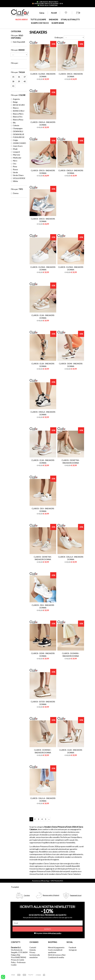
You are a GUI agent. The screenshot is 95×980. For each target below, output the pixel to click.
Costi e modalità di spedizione (55, 951)
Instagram (73, 950)
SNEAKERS (53, 20)
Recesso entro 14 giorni (51, 895)
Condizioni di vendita (56, 957)
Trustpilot (15, 887)
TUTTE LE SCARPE (38, 20)
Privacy (32, 952)
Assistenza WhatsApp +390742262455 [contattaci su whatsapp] (47, 881)
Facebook (72, 947)
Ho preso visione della (49, 933)
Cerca (42, 13)
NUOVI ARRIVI (21, 20)
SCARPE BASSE (58, 23)
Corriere (27, 895)
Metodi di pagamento (56, 947)
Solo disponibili (18, 42)
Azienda (33, 950)
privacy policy (56, 933)
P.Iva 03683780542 (19, 957)
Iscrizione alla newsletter (35, 956)
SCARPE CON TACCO (40, 23)
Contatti (33, 947)
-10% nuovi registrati (47, 2)
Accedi (54, 13)
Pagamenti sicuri (76, 895)
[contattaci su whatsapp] (3, 977)
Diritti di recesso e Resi (57, 955)
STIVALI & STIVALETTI (70, 20)
